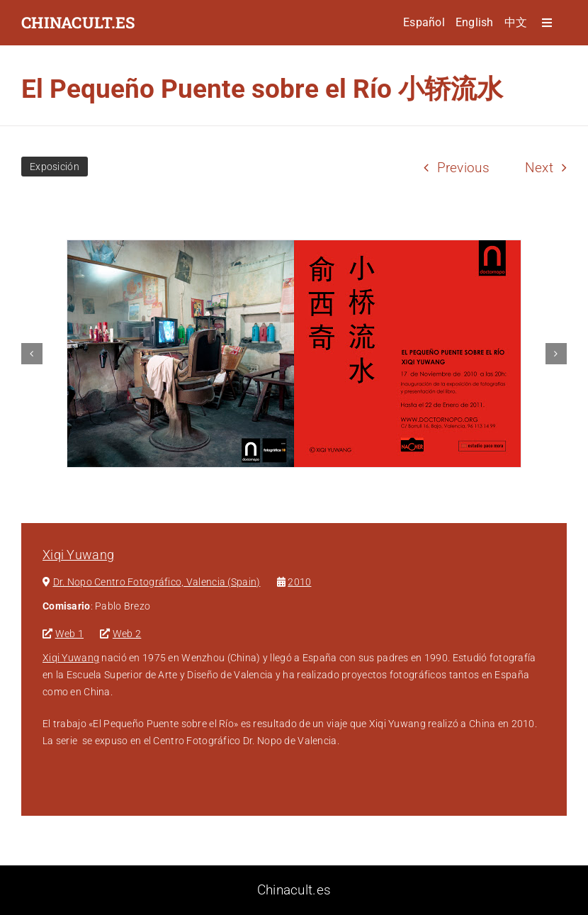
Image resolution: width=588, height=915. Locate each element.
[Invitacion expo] (294, 354)
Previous (463, 168)
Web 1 (69, 634)
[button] (32, 354)
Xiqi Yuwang (78, 555)
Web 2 (127, 634)
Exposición (55, 167)
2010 (299, 582)
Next (539, 168)
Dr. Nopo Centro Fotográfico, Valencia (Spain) (157, 582)
